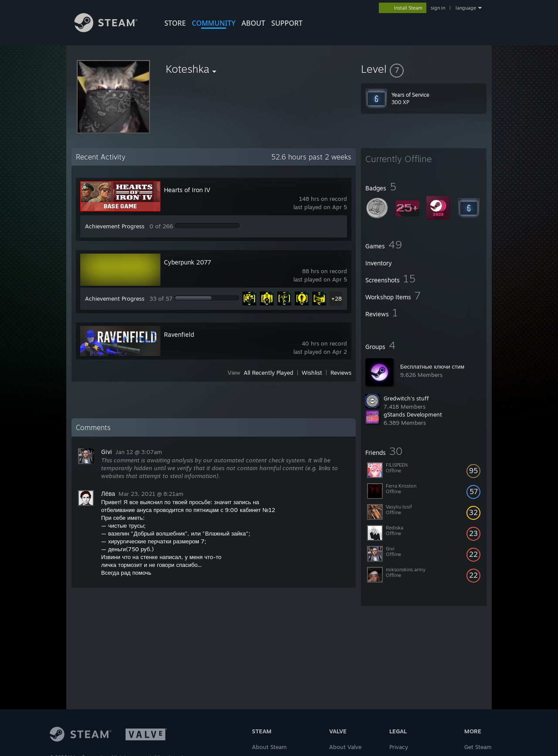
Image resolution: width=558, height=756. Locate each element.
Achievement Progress (115, 226)
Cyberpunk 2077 (187, 262)
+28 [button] (337, 298)
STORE (175, 23)
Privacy (399, 747)
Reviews (341, 373)
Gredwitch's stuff (406, 398)
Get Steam (478, 747)
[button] (424, 69)
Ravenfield (179, 334)
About (253, 23)
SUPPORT (287, 23)
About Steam (269, 747)
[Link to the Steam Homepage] (112, 30)
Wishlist (312, 373)
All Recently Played (269, 373)
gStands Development (413, 414)
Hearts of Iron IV (187, 190)
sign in (438, 8)
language (466, 8)
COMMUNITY (214, 23)
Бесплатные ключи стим (432, 366)
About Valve (345, 747)
